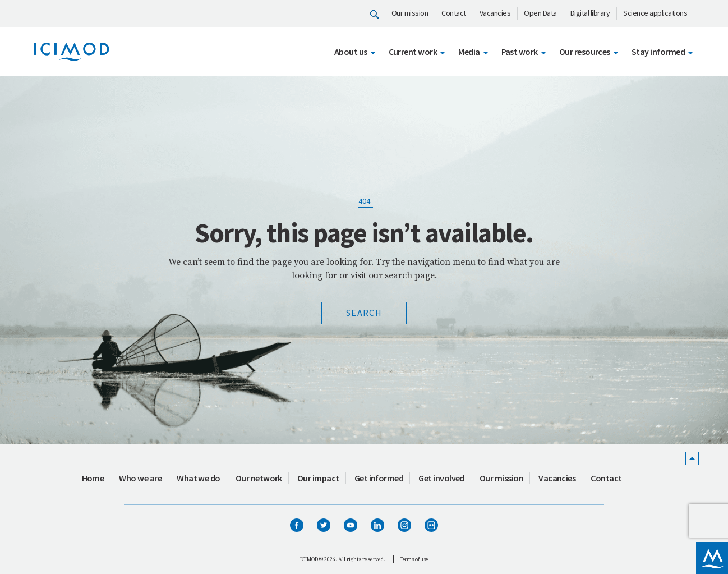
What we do (199, 478)
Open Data (540, 13)
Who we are (140, 478)
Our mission (410, 13)
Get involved (441, 478)
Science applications (655, 13)
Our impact (318, 478)
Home (93, 478)
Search (364, 313)
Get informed (379, 478)
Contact (454, 13)
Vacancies (495, 13)
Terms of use (414, 559)
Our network (259, 478)
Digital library (590, 13)
